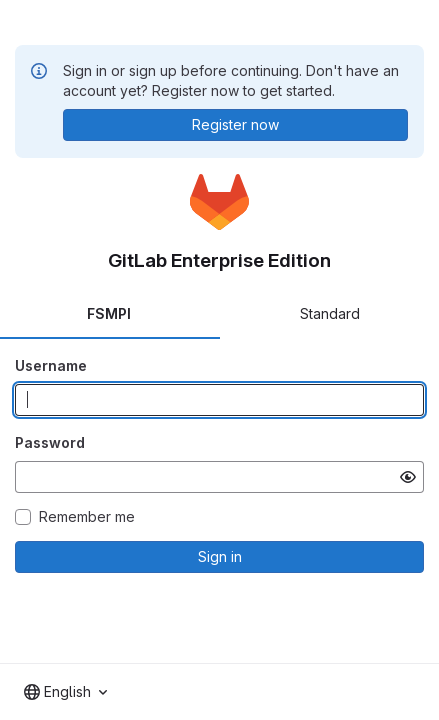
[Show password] (408, 477)
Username (51, 365)
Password (50, 442)
